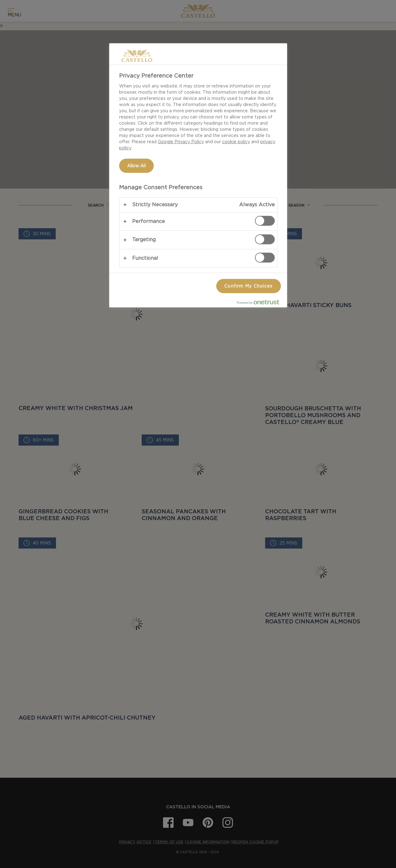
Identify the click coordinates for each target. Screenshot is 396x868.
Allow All (136, 166)
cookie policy (236, 142)
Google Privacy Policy (181, 142)
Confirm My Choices (248, 286)
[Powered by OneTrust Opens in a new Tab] (260, 304)
